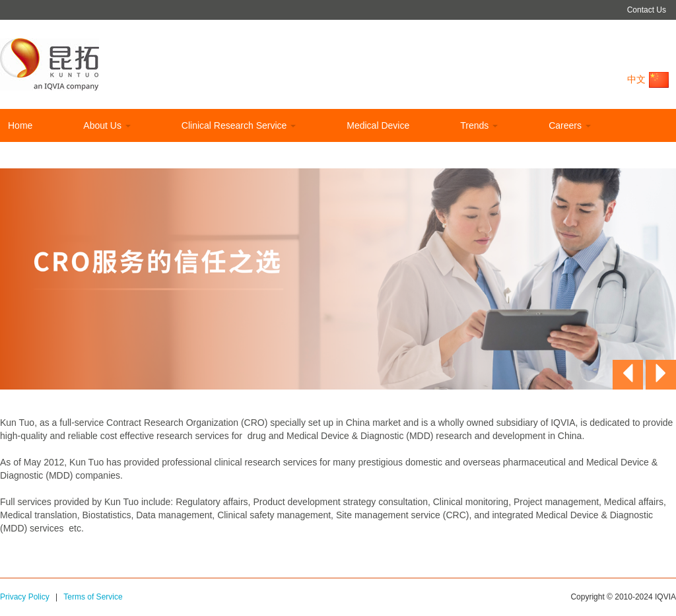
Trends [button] (479, 125)
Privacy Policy (25, 597)
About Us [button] (107, 125)
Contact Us (647, 10)
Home (20, 125)
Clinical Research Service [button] (239, 125)
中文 (648, 79)
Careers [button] (570, 125)
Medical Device (378, 125)
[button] (628, 375)
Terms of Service (93, 597)
